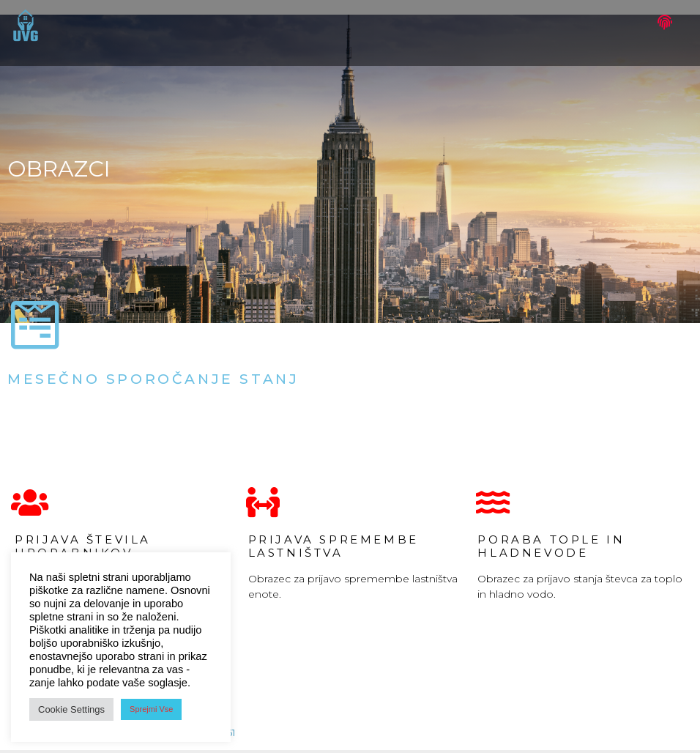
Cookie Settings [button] (71, 709)
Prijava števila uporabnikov (83, 546)
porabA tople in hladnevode (551, 546)
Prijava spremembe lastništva (334, 546)
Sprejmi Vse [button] (151, 709)
